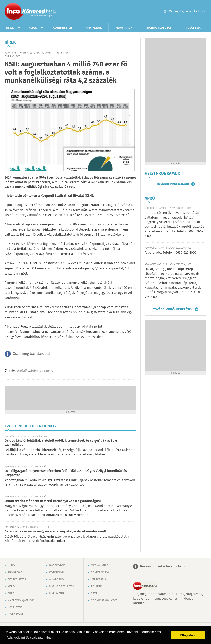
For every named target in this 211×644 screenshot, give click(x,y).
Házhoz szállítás (159, 28)
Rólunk (96, 587)
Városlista (55, 12)
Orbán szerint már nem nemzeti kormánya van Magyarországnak (53, 501)
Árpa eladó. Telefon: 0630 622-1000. (171, 253)
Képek (33, 28)
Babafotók (57, 566)
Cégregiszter (63, 28)
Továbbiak (193, 28)
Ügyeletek (15, 608)
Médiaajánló (100, 566)
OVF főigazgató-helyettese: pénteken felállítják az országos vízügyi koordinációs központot (66, 473)
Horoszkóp (16, 615)
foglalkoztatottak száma (35, 371)
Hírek (10, 28)
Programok (124, 28)
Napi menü (57, 594)
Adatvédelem (100, 573)
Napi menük (94, 28)
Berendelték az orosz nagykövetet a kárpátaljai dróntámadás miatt (56, 532)
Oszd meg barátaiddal (31, 354)
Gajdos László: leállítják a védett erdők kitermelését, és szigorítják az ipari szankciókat (62, 443)
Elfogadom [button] (188, 635)
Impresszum (99, 580)
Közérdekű (57, 573)
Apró (11, 594)
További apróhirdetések (173, 309)
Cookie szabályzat (104, 601)
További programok (173, 184)
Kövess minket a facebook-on (163, 567)
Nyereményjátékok (21, 601)
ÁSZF (94, 594)
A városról (57, 580)
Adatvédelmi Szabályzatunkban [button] (30, 638)
